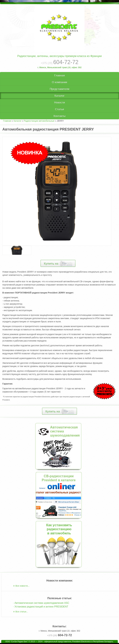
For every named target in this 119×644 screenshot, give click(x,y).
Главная (60, 75)
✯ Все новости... (21, 586)
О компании (59, 82)
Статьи (60, 109)
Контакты (60, 116)
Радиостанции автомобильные (39, 121)
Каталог (59, 96)
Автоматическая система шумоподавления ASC (42, 603)
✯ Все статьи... (21, 612)
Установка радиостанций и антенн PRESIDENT (41, 607)
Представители (60, 89)
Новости (60, 102)
